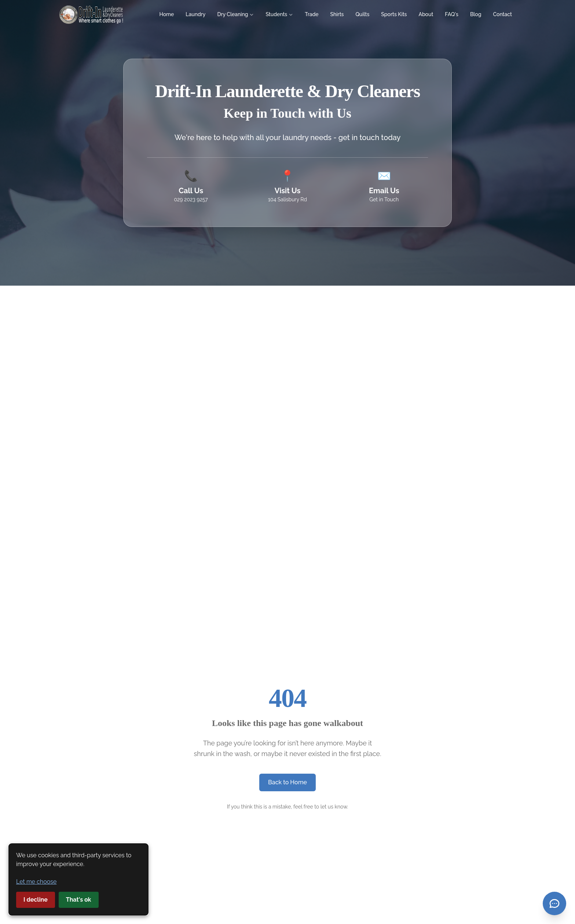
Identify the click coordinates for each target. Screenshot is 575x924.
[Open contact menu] (554, 903)
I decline (36, 900)
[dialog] (78, 879)
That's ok (79, 900)
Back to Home (287, 782)
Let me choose (36, 882)
